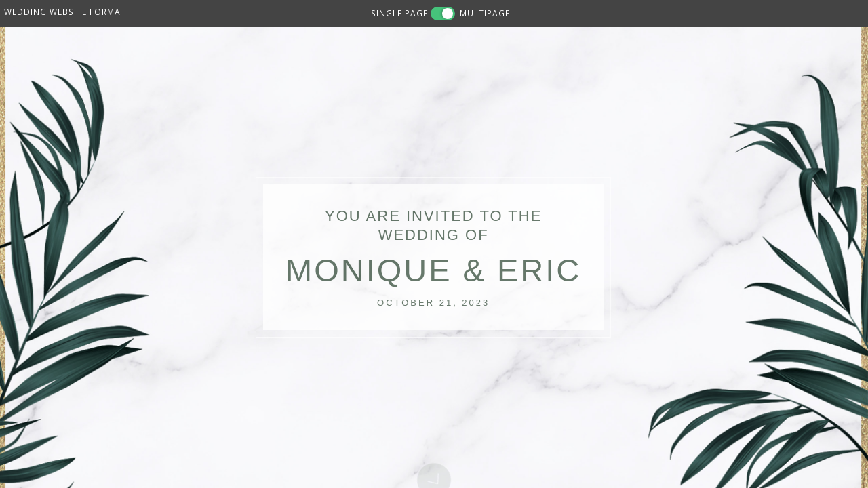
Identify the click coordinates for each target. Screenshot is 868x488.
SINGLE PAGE (399, 13)
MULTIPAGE (485, 13)
